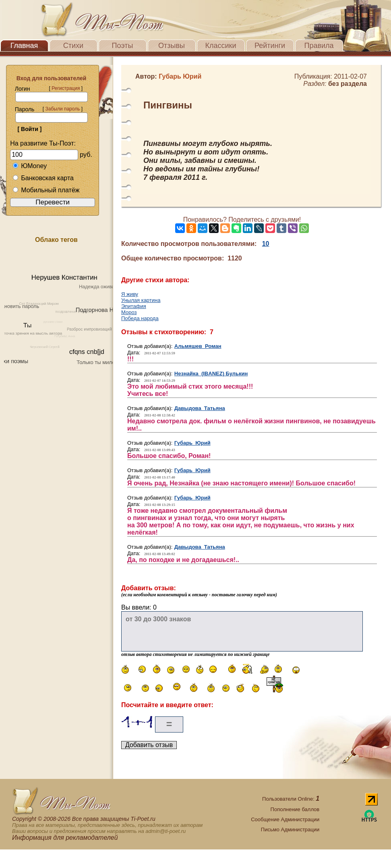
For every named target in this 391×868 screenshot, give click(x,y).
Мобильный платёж (46, 190)
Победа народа (140, 318)
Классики (221, 46)
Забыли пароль (62, 109)
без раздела (348, 84)
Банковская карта (43, 178)
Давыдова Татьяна (200, 408)
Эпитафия (134, 306)
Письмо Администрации (290, 829)
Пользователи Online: (291, 799)
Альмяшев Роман (198, 346)
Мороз (129, 312)
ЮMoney (30, 166)
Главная (24, 46)
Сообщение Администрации (285, 819)
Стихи (73, 46)
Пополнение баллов (295, 809)
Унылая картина (141, 300)
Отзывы (172, 46)
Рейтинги (270, 46)
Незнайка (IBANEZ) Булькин (211, 374)
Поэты (123, 46)
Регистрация (66, 88)
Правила (319, 46)
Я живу (130, 294)
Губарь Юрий (192, 443)
